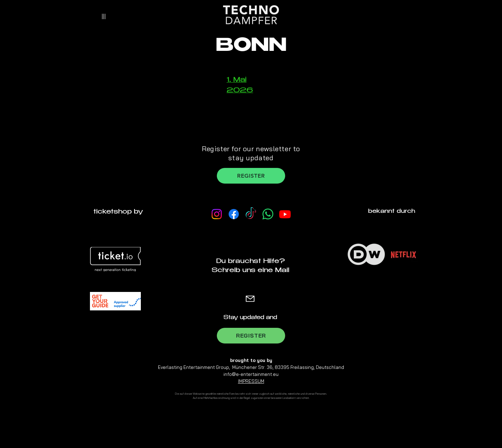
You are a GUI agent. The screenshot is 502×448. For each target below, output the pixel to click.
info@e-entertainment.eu (251, 374)
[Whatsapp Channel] (268, 214)
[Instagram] (217, 214)
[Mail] (250, 299)
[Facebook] (234, 214)
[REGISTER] (251, 176)
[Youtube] (285, 214)
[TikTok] (251, 214)
